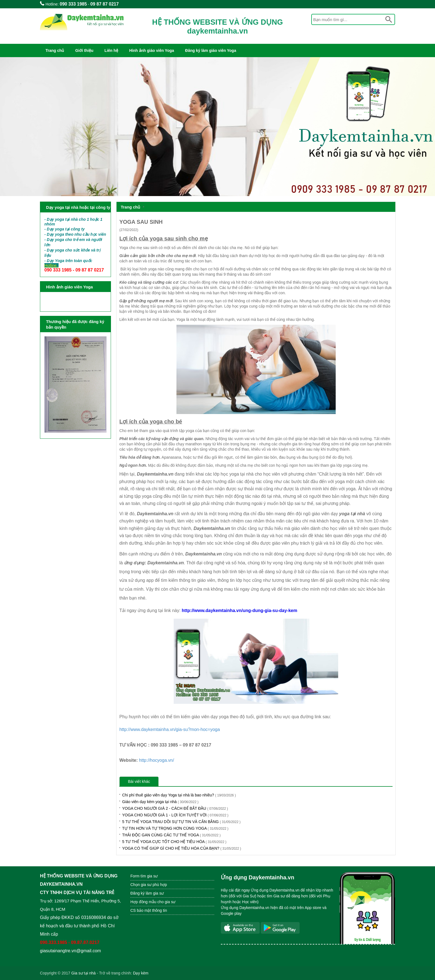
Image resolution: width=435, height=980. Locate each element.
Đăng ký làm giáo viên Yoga (211, 50)
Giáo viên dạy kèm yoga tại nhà (160, 802)
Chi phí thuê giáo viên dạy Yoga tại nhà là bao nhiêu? (179, 795)
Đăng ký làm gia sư (148, 893)
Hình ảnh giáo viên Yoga (152, 50)
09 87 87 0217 (105, 4)
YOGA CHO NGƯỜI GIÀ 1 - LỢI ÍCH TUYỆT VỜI (175, 815)
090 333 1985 (73, 4)
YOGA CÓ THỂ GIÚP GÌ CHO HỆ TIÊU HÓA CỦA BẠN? (182, 848)
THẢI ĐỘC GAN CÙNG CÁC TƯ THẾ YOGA (171, 835)
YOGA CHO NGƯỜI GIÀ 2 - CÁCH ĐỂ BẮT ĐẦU (175, 808)
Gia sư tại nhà (84, 973)
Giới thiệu (84, 50)
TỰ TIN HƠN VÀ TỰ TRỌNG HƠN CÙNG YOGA (175, 828)
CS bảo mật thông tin (149, 910)
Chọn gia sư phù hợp (149, 885)
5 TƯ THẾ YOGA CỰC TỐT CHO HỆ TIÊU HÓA (174, 842)
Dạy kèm (141, 973)
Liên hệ (111, 50)
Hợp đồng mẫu (143, 902)
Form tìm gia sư (144, 876)
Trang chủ (55, 50)
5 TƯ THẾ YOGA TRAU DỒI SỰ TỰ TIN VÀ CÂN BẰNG (181, 822)
